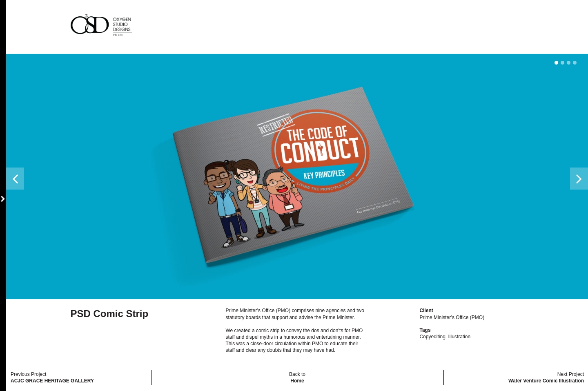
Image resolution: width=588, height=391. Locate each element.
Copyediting (432, 337)
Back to (297, 378)
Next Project (546, 378)
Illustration (460, 337)
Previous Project (52, 378)
